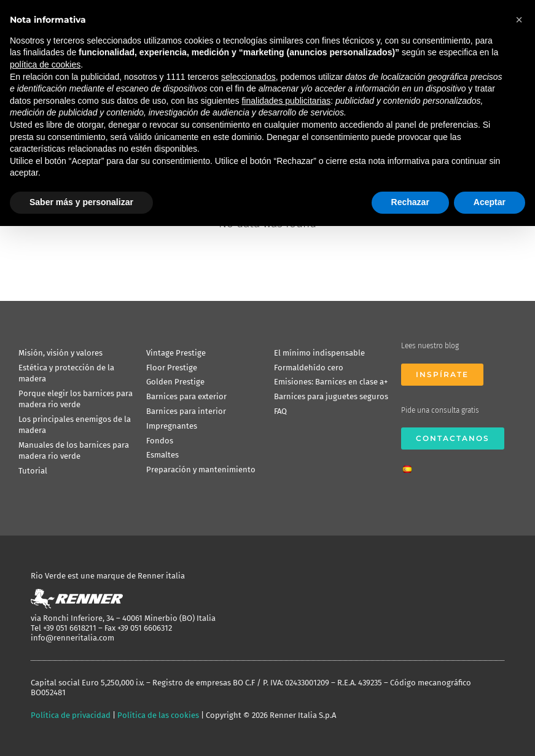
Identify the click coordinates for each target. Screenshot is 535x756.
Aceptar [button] (490, 202)
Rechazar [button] (410, 202)
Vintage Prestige (176, 353)
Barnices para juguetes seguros (331, 396)
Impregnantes (172, 426)
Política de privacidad (71, 715)
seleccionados (248, 77)
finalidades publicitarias (286, 101)
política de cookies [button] (45, 64)
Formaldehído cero (309, 368)
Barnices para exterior (186, 396)
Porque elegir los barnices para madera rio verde (76, 399)
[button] (519, 20)
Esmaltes (162, 455)
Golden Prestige (175, 382)
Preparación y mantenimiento (201, 470)
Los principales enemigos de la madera (75, 425)
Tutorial (33, 471)
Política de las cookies (158, 715)
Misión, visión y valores (61, 353)
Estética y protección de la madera (66, 373)
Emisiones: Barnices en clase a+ (331, 382)
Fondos (160, 441)
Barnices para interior (186, 411)
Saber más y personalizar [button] (81, 202)
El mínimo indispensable (319, 353)
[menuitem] (410, 466)
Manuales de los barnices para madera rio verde (74, 450)
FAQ (280, 411)
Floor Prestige (172, 368)
